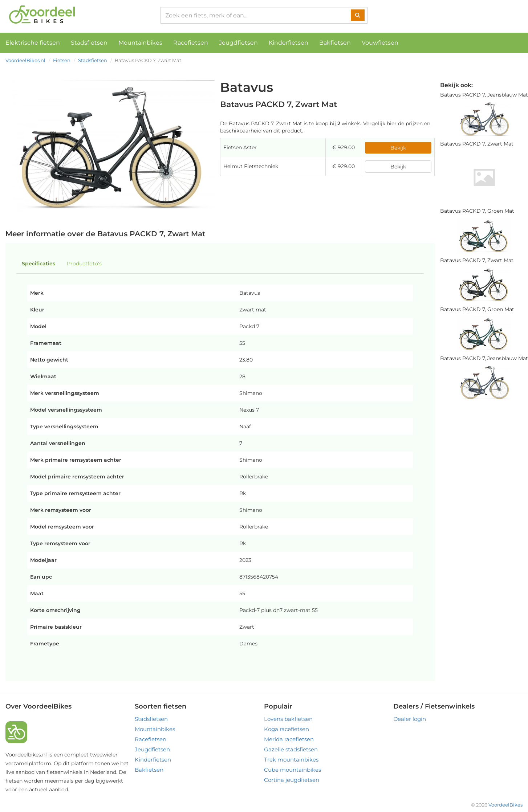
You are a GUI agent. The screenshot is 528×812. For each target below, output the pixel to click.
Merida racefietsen (289, 739)
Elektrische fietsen (33, 43)
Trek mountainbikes (291, 760)
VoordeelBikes (505, 805)
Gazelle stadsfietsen (291, 749)
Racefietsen (191, 43)
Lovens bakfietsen (288, 719)
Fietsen (62, 60)
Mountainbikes (140, 43)
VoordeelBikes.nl (25, 60)
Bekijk (398, 148)
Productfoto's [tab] (84, 264)
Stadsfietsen (89, 43)
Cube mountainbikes (293, 770)
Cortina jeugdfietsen (292, 780)
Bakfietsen (335, 43)
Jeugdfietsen (238, 43)
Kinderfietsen (289, 43)
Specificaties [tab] (38, 264)
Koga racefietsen (287, 729)
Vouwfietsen (380, 43)
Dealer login (410, 719)
